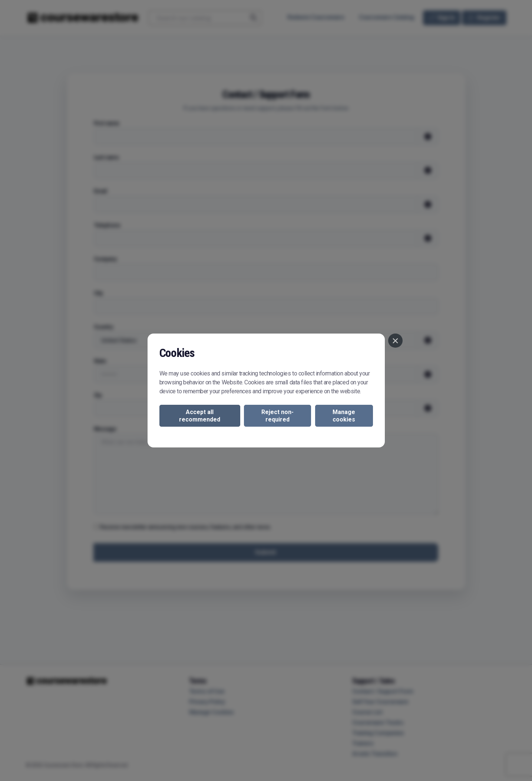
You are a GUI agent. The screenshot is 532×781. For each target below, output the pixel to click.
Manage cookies (344, 416)
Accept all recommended (200, 416)
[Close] (395, 341)
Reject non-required (277, 416)
